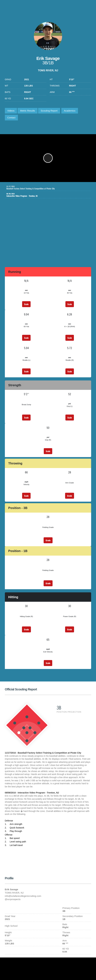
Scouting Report (49, 111)
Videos (11, 111)
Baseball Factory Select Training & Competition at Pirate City (49, 188)
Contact (11, 118)
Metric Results (28, 111)
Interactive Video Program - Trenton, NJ (46, 195)
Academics (70, 111)
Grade (70, 496)
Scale (26, 304)
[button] (48, 158)
